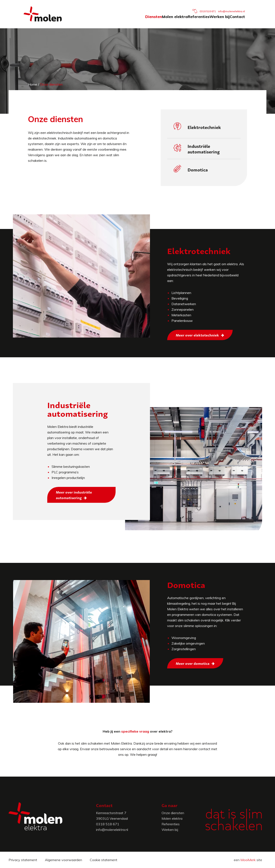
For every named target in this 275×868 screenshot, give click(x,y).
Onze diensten (173, 813)
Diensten (108, 21)
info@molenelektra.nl (238, 7)
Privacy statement (23, 860)
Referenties (179, 21)
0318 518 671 (214, 7)
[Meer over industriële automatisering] (81, 495)
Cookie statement (104, 860)
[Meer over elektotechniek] (200, 335)
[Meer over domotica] (195, 663)
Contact (244, 21)
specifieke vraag (135, 731)
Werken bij (213, 21)
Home (33, 84)
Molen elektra (143, 21)
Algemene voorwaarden (63, 860)
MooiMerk (248, 860)
